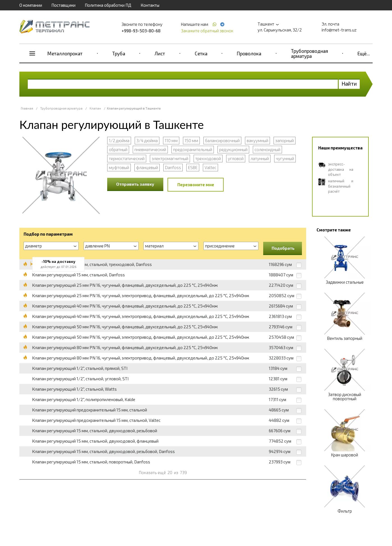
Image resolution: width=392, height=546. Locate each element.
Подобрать (283, 248)
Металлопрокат (65, 53)
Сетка (201, 53)
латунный (260, 158)
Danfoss (173, 167)
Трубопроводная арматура (310, 53)
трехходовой (208, 158)
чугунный (285, 158)
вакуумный (257, 140)
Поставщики (63, 5)
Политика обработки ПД (108, 5)
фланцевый (147, 167)
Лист (160, 53)
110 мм (171, 140)
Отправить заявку (135, 184)
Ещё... (364, 53)
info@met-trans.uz (339, 30)
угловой (236, 158)
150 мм (191, 140)
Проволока (249, 53)
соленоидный (267, 149)
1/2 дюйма (119, 140)
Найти (349, 84)
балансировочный (222, 140)
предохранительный (193, 149)
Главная (27, 108)
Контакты (150, 5)
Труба (119, 53)
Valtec (210, 167)
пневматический (150, 149)
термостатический (127, 158)
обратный (118, 149)
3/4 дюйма (147, 140)
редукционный (233, 149)
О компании (31, 5)
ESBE (193, 167)
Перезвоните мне (196, 185)
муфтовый (119, 167)
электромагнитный (170, 158)
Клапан (95, 108)
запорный (285, 140)
